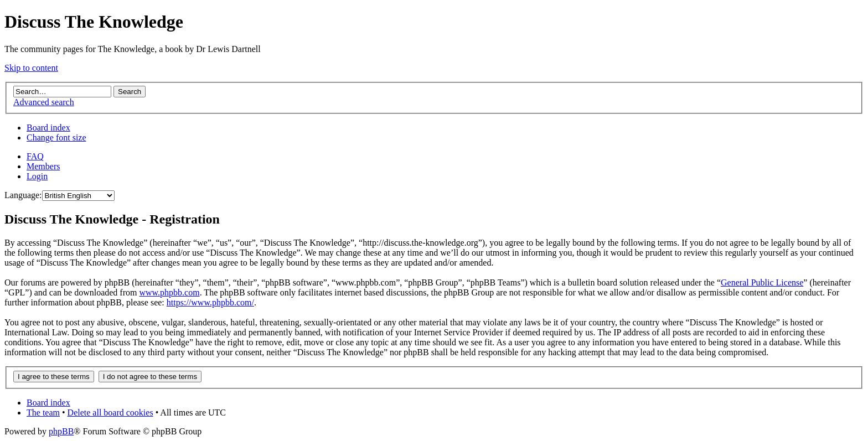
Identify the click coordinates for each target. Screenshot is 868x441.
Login (37, 176)
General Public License (762, 282)
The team (43, 413)
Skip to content (31, 68)
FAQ (35, 156)
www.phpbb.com (169, 292)
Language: (23, 195)
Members (43, 166)
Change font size (56, 138)
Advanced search (44, 102)
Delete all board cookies (110, 413)
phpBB (61, 431)
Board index (48, 128)
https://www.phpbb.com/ (210, 302)
